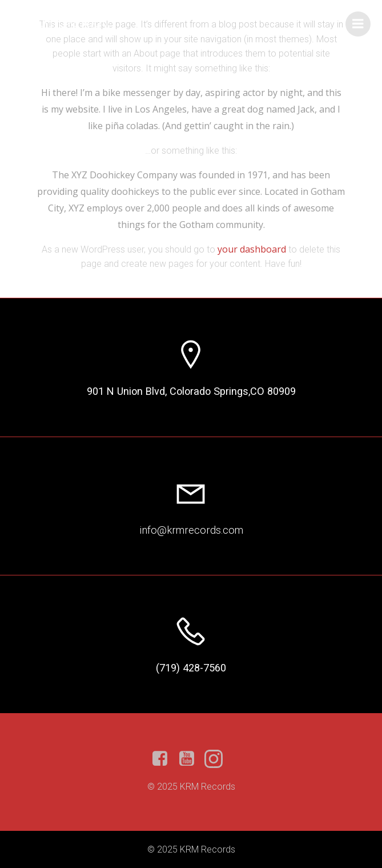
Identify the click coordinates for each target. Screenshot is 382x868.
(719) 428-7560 (191, 668)
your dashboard (252, 249)
